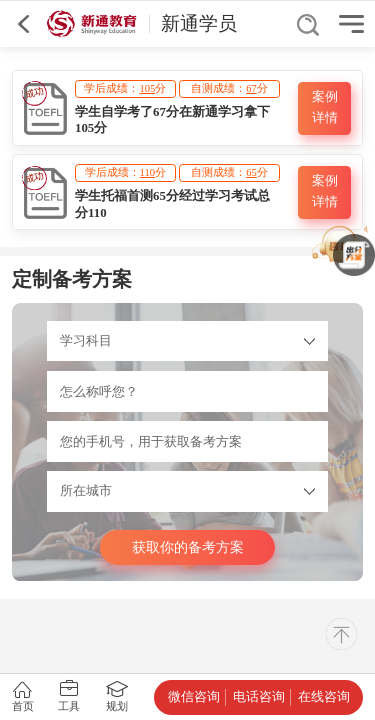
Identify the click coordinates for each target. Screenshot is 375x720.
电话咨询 (259, 697)
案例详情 (325, 107)
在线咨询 (324, 697)
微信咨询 (194, 697)
